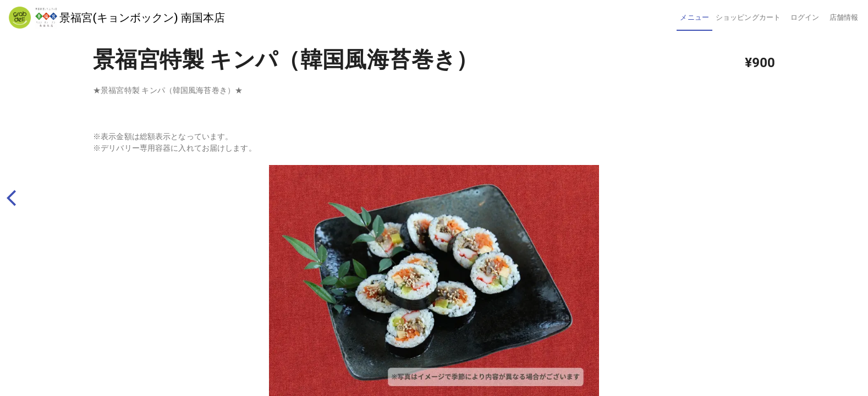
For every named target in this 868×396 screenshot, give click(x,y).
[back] (16, 198)
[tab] (694, 18)
